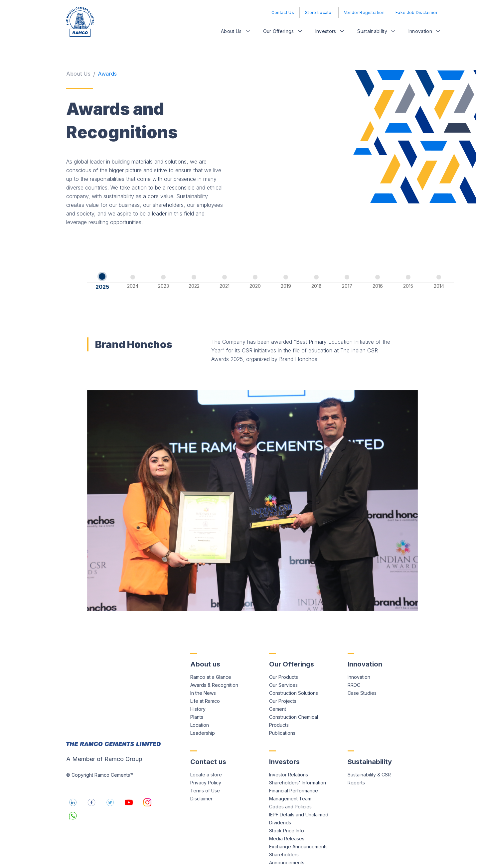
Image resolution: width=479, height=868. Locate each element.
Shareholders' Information (298, 762)
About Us (231, 31)
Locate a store (206, 754)
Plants (197, 696)
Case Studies (362, 672)
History (198, 688)
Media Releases (287, 818)
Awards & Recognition (214, 664)
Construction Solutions (294, 672)
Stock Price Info (287, 810)
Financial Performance (294, 770)
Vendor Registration (364, 12)
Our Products (284, 656)
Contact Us (283, 12)
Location (200, 704)
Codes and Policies (290, 786)
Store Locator (319, 12)
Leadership (203, 712)
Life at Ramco (205, 680)
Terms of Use (205, 770)
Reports (356, 762)
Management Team (290, 778)
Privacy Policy (206, 762)
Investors (326, 31)
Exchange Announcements (298, 826)
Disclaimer (201, 778)
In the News (203, 672)
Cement (278, 688)
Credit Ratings (284, 858)
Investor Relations (289, 754)
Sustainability (372, 31)
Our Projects (283, 680)
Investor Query (285, 850)
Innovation (420, 31)
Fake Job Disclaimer (416, 12)
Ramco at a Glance (211, 656)
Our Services (283, 664)
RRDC (354, 664)
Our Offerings (279, 31)
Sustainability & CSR (369, 754)
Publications (282, 712)
